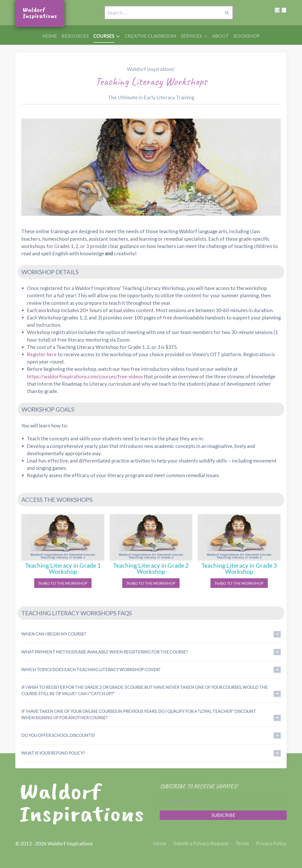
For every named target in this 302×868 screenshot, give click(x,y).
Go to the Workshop (63, 583)
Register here (42, 354)
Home (160, 843)
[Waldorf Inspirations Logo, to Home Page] (40, 13)
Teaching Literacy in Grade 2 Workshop (151, 568)
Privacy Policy (269, 843)
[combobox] (135, 13)
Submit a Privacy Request (199, 843)
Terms (240, 843)
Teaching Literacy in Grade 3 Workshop (239, 568)
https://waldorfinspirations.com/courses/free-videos (85, 376)
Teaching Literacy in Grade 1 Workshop (63, 568)
